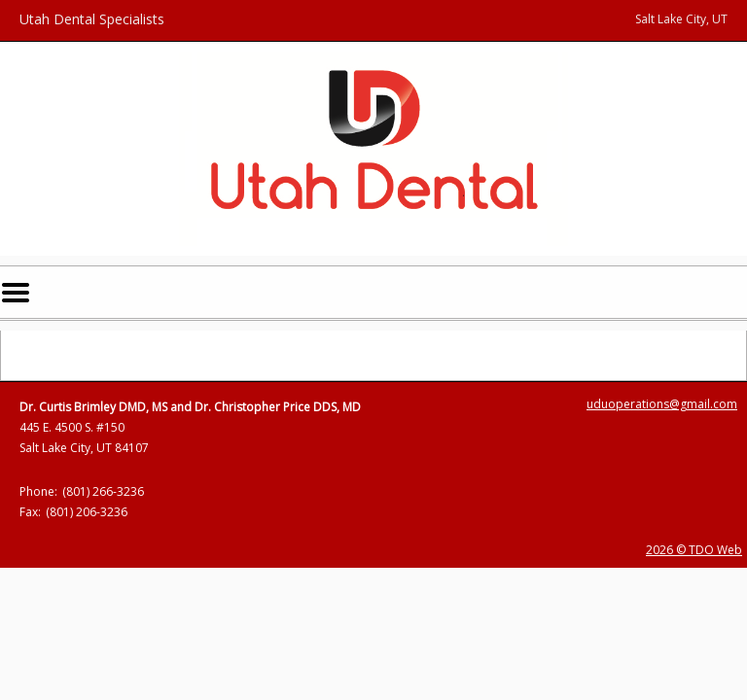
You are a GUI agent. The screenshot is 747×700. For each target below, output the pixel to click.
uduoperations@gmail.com (662, 404)
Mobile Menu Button (16, 293)
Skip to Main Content (66, 9)
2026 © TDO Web (694, 550)
